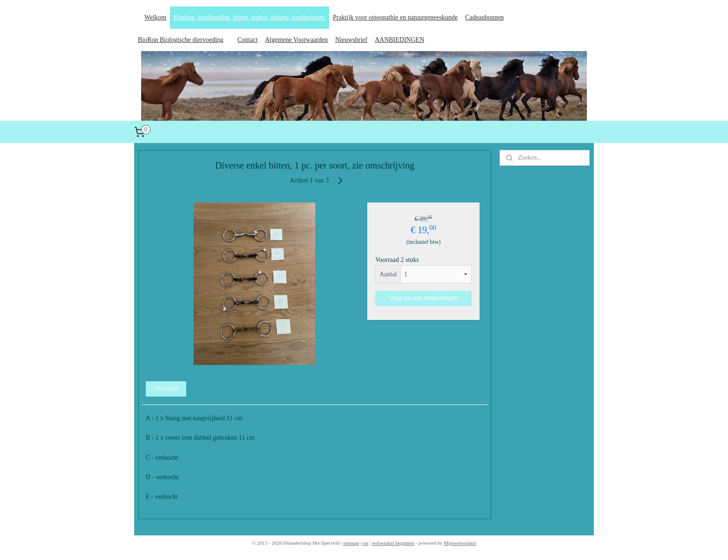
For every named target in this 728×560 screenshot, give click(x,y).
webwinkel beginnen (393, 543)
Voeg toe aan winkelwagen (423, 298)
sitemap (351, 543)
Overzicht (166, 388)
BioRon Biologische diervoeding (181, 40)
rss (365, 543)
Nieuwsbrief (351, 40)
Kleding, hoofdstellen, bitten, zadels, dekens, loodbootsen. (250, 17)
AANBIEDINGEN (400, 40)
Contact (247, 40)
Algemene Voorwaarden (296, 40)
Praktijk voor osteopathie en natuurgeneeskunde (395, 17)
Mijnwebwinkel (460, 543)
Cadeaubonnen (484, 17)
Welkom (155, 17)
